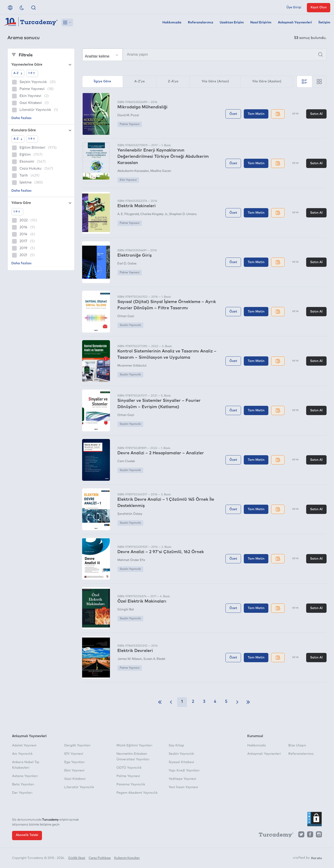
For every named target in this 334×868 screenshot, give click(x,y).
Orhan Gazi (126, 316)
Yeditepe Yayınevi (182, 779)
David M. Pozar (128, 115)
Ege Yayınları (75, 762)
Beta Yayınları (23, 784)
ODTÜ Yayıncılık (129, 768)
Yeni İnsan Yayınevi (183, 787)
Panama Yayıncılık (131, 784)
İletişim (324, 23)
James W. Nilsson (130, 659)
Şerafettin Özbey (130, 514)
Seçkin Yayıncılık (130, 325)
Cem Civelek (126, 461)
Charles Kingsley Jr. (154, 214)
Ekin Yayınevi (128, 180)
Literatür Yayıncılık (79, 787)
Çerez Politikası (100, 858)
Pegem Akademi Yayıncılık (137, 793)
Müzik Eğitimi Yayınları (134, 745)
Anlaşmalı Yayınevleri (295, 23)
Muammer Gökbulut (132, 366)
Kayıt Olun (319, 8)
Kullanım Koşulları (127, 858)
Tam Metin (256, 114)
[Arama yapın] (204, 55)
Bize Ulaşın (297, 745)
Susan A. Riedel (154, 659)
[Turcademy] (274, 836)
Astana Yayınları (25, 776)
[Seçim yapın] (103, 55)
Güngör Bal (126, 610)
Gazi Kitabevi (75, 779)
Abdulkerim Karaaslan (133, 171)
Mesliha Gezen (161, 171)
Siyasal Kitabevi (181, 762)
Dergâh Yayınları (77, 745)
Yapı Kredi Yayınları (184, 771)
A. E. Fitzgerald (128, 214)
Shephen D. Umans (183, 214)
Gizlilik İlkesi (77, 858)
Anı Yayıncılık (22, 754)
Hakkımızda (172, 23)
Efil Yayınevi (74, 754)
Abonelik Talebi (27, 835)
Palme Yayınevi (130, 124)
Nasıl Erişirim (261, 23)
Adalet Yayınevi (24, 745)
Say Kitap (176, 745)
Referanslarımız (201, 23)
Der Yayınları (22, 793)
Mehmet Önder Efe (131, 560)
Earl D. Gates (127, 264)
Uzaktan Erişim (232, 23)
